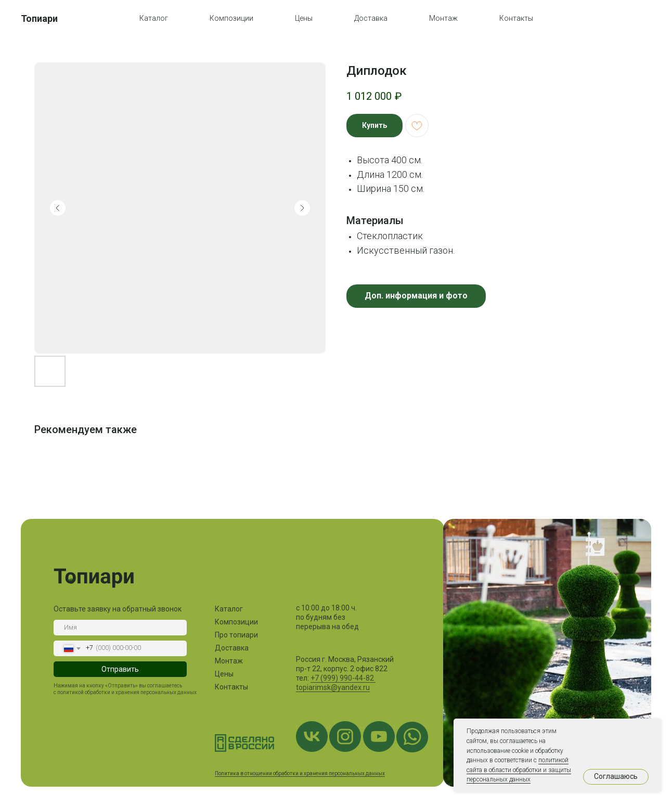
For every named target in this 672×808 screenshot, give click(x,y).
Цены (304, 18)
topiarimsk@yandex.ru (333, 687)
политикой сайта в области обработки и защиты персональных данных (519, 770)
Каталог (154, 18)
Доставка (371, 18)
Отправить (120, 669)
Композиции (231, 18)
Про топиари (236, 635)
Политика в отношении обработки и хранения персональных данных (300, 773)
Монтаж (443, 18)
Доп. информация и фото (416, 296)
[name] (120, 628)
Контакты (516, 18)
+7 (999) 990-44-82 (343, 678)
